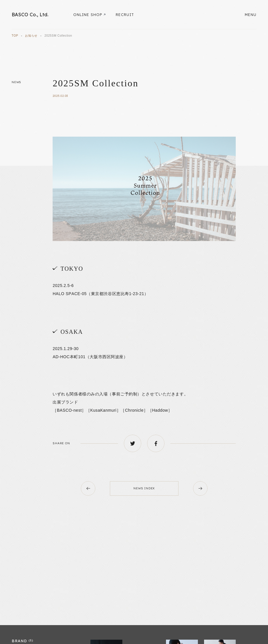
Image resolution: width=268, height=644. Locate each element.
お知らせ (31, 36)
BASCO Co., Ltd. (30, 15)
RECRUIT (125, 15)
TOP (15, 36)
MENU (251, 15)
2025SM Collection (58, 36)
